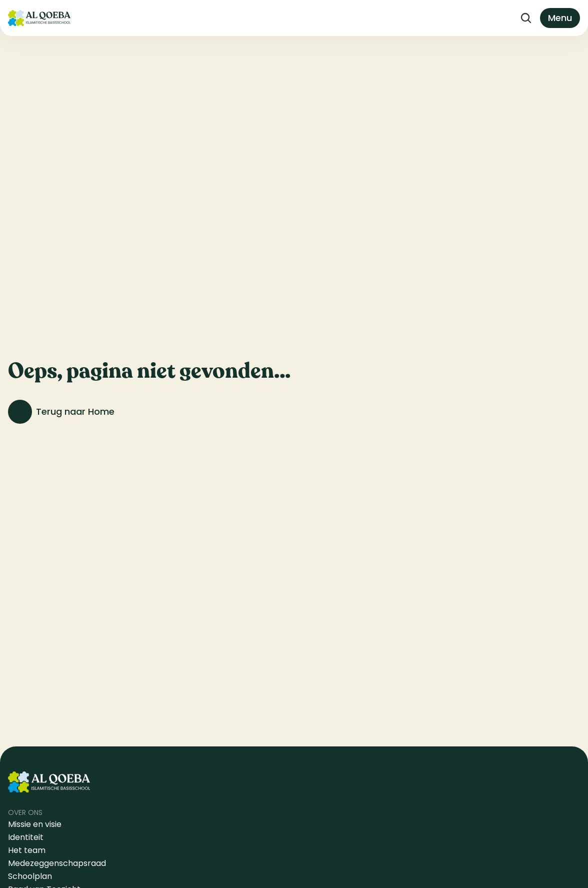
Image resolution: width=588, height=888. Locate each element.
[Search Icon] (526, 18)
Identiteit (26, 837)
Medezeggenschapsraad (57, 863)
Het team (27, 850)
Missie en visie (36, 824)
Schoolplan (30, 876)
